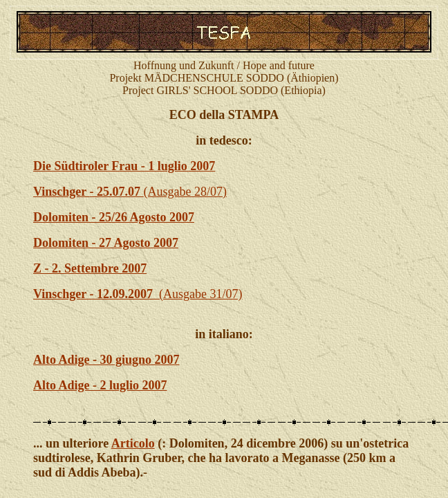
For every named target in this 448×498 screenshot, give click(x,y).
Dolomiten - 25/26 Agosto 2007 (114, 217)
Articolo (133, 443)
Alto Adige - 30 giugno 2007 (106, 360)
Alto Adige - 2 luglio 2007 (100, 385)
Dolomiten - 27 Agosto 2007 (106, 243)
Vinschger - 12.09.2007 (96, 294)
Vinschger (62, 192)
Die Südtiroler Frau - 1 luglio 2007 (124, 166)
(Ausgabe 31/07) (200, 294)
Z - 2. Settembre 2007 (90, 268)
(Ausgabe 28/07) (158, 192)
